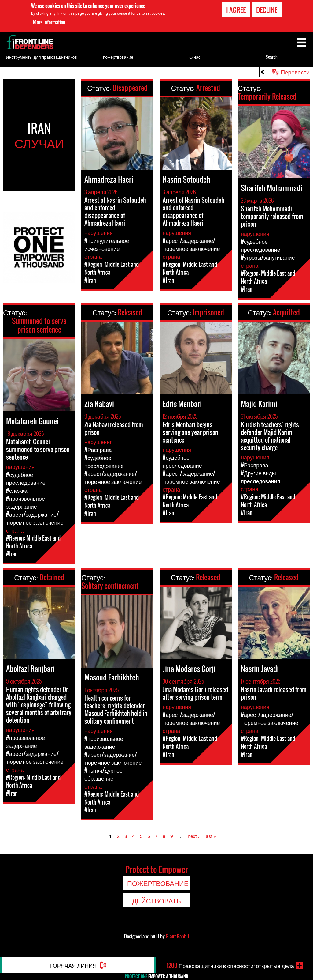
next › (194, 836)
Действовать (156, 900)
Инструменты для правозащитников (41, 57)
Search (272, 57)
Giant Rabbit (177, 936)
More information (49, 22)
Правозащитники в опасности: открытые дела (230, 966)
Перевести (295, 72)
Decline (267, 9)
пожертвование (118, 57)
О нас (195, 57)
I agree (236, 9)
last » (210, 836)
